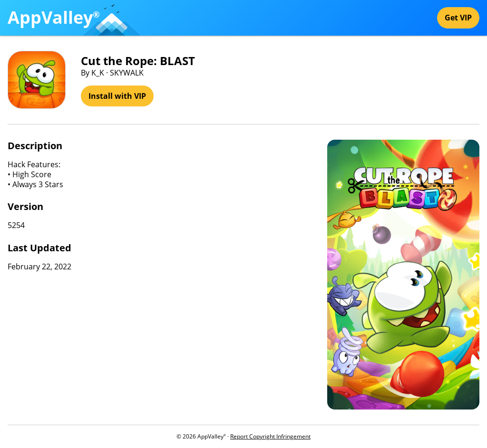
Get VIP (458, 18)
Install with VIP (117, 96)
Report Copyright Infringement (270, 436)
